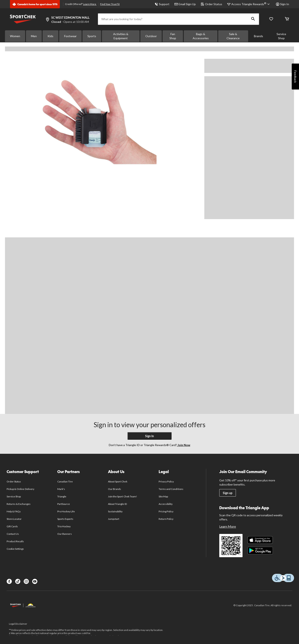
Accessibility (166, 504)
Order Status (211, 4)
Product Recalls (15, 541)
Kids (50, 36)
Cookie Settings (15, 549)
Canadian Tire (65, 481)
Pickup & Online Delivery (20, 489)
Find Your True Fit (110, 4)
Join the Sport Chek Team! (123, 496)
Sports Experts (65, 519)
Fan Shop (173, 36)
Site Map (163, 496)
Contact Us (13, 534)
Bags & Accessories (201, 36)
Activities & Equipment (121, 36)
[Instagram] (26, 581)
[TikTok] (18, 581)
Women (15, 36)
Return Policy (166, 519)
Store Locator (14, 519)
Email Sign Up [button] (185, 4)
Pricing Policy (166, 511)
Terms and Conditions (171, 489)
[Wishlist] (271, 19)
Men (34, 36)
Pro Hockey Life (66, 511)
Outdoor (151, 36)
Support (162, 4)
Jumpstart (114, 519)
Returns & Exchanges (19, 504)
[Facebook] (9, 581)
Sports (92, 36)
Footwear (70, 36)
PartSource (64, 504)
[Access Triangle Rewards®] (251, 4)
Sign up (228, 493)
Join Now (184, 445)
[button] (253, 19)
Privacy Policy (166, 481)
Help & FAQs (14, 511)
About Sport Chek (118, 481)
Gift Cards (12, 526)
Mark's (61, 489)
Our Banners (65, 534)
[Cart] (287, 19)
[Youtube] (35, 581)
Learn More (90, 4)
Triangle (62, 496)
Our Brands (115, 489)
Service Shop (281, 36)
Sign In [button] (282, 4)
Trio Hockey (64, 526)
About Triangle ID (117, 504)
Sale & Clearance (233, 36)
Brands (259, 36)
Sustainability (115, 511)
